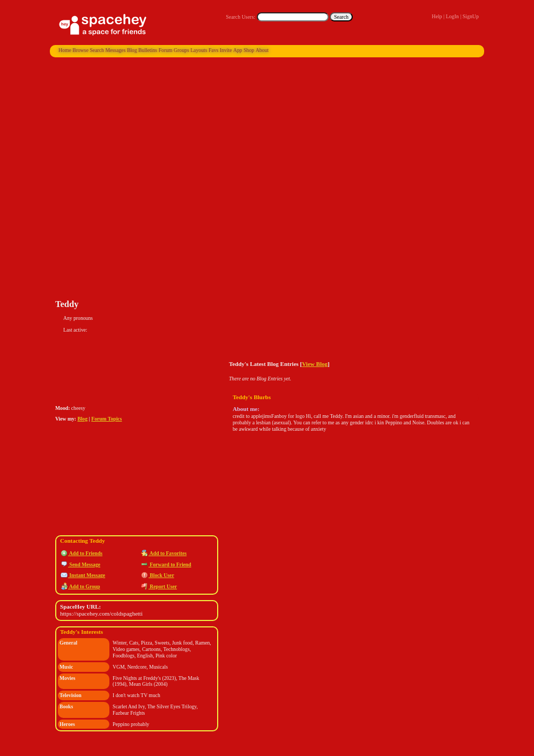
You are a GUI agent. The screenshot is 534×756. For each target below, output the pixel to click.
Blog (132, 50)
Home (65, 50)
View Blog (315, 364)
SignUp (471, 16)
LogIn (452, 16)
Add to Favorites (164, 553)
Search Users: (240, 17)
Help (437, 16)
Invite (226, 50)
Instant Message (83, 575)
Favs (213, 50)
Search (341, 17)
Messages (115, 50)
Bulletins (148, 50)
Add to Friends (81, 553)
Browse (80, 50)
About (262, 50)
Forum (166, 50)
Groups (181, 50)
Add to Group (80, 586)
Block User (158, 575)
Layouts (199, 50)
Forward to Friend (166, 564)
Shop (249, 50)
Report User (159, 586)
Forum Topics (106, 419)
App (238, 50)
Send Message (80, 564)
